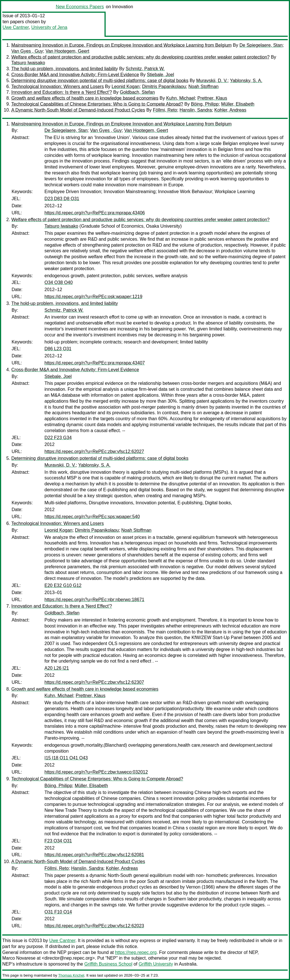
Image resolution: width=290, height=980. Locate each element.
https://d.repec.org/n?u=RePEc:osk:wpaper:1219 (93, 297)
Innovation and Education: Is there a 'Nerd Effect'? (62, 92)
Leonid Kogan (126, 87)
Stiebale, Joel (160, 75)
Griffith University (156, 964)
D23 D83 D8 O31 (62, 199)
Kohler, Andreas (230, 110)
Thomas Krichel (71, 975)
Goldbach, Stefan (137, 92)
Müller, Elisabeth (238, 104)
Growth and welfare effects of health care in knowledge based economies (85, 98)
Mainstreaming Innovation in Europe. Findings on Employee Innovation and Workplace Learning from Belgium (121, 45)
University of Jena (49, 27)
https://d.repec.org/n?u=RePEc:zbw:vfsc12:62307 (94, 682)
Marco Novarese (19, 958)
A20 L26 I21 (57, 668)
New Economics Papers (80, 7)
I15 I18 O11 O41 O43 (66, 758)
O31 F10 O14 (58, 912)
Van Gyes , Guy (27, 51)
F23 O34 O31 (58, 841)
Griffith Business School (108, 964)
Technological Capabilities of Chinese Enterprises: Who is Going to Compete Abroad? (97, 104)
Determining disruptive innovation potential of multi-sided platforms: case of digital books (100, 81)
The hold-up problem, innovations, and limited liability (65, 69)
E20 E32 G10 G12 (63, 585)
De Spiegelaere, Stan (261, 45)
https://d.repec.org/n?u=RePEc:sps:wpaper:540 (92, 517)
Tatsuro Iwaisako (28, 63)
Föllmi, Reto (165, 110)
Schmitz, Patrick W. (145, 69)
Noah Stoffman (203, 87)
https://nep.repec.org (136, 952)
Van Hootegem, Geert (67, 51)
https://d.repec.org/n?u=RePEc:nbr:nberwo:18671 (94, 600)
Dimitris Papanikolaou (164, 87)
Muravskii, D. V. (212, 81)
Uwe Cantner (16, 27)
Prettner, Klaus (212, 98)
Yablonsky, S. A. (246, 81)
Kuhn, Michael (181, 98)
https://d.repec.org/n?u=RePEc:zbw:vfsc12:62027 (94, 451)
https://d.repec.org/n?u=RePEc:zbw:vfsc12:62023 (94, 926)
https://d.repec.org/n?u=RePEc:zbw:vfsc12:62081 (94, 855)
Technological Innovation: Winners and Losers (57, 87)
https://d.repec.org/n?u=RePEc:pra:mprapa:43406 (95, 213)
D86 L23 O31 (58, 349)
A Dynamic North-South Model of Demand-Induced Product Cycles (78, 110)
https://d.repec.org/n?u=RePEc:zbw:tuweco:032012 (96, 772)
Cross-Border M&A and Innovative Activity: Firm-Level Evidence (75, 75)
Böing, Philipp (205, 104)
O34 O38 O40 (59, 282)
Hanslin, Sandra (196, 110)
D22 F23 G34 (58, 438)
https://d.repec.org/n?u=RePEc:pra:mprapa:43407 (95, 363)
